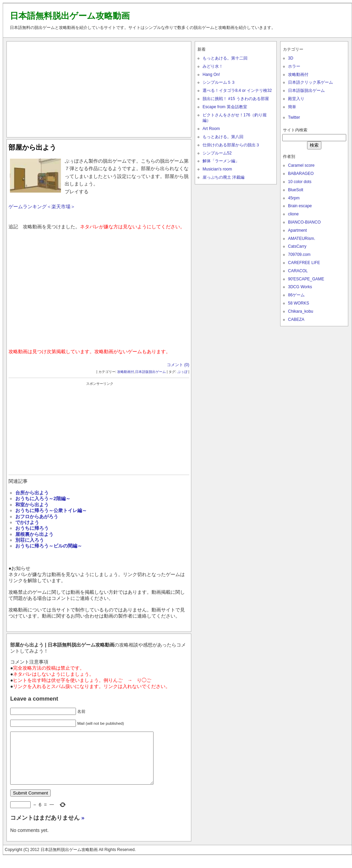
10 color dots (300, 182)
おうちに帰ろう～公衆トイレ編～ (51, 510)
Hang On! (211, 75)
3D (291, 58)
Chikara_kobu (301, 311)
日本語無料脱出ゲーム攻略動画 (70, 16)
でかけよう (27, 522)
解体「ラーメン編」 (221, 161)
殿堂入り (296, 99)
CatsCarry (297, 246)
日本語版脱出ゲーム (150, 372)
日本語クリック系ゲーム (310, 82)
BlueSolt (296, 190)
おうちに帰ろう (32, 528)
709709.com (299, 255)
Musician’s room (217, 169)
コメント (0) (178, 365)
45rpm (294, 198)
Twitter (294, 117)
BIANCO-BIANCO (304, 222)
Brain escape (300, 206)
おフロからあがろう (37, 517)
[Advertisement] (99, 88)
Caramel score (301, 165)
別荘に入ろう (30, 540)
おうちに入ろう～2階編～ (43, 498)
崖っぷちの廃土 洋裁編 (223, 177)
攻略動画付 (126, 372)
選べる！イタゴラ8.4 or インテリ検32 (237, 91)
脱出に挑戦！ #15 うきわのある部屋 (236, 99)
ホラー (294, 66)
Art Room (211, 129)
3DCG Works (300, 287)
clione (293, 214)
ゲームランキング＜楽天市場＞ (42, 207)
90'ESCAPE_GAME (306, 279)
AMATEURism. (302, 239)
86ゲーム (296, 295)
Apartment (297, 230)
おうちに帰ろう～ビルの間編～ (49, 546)
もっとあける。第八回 (223, 137)
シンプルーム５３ (219, 82)
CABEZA (296, 320)
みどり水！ (213, 66)
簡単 (292, 107)
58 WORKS (299, 303)
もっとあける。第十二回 (225, 58)
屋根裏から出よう (34, 534)
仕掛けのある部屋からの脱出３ (231, 145)
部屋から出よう (32, 147)
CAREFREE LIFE (304, 263)
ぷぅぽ (182, 372)
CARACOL (298, 271)
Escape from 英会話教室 (225, 107)
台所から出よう (32, 493)
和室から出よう (32, 505)
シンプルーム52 (217, 153)
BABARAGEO (301, 174)
